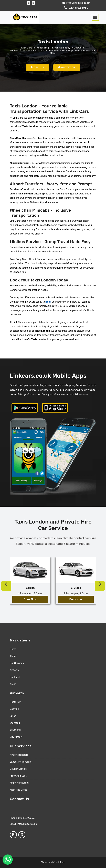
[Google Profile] (33, 3)
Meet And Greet (18, 790)
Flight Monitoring (19, 783)
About (13, 656)
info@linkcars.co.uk (76, 3)
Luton (13, 716)
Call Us (38, 67)
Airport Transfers (19, 755)
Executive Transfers (21, 762)
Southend (15, 730)
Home (13, 649)
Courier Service (18, 769)
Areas (13, 684)
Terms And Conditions (53, 863)
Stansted (15, 723)
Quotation (67, 67)
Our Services (17, 663)
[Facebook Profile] (29, 3)
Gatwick (14, 709)
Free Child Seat (18, 776)
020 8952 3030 (76, 8)
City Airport (16, 737)
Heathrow (15, 702)
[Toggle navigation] (95, 17)
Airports (14, 670)
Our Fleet (15, 677)
